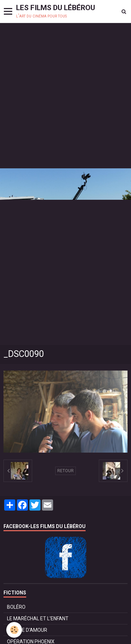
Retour (65, 471)
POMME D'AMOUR (27, 630)
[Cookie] (14, 630)
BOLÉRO (16, 607)
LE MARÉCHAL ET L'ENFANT (38, 619)
